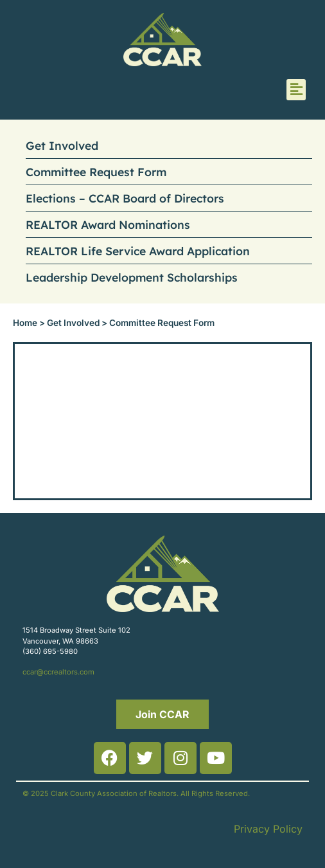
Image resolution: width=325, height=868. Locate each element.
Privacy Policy (268, 829)
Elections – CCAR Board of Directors (125, 198)
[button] (296, 90)
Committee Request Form (96, 172)
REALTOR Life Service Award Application (138, 251)
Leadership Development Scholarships (132, 277)
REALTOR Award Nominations (108, 224)
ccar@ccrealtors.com (58, 672)
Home (25, 323)
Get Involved (62, 145)
